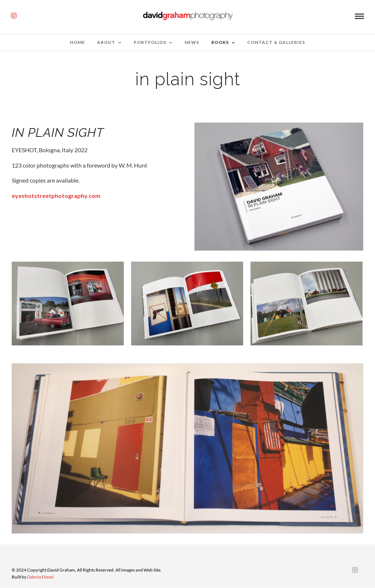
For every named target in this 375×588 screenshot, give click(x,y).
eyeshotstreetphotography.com (56, 196)
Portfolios (150, 42)
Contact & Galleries (276, 42)
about (106, 42)
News (192, 42)
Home (77, 42)
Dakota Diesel (40, 577)
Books (220, 42)
